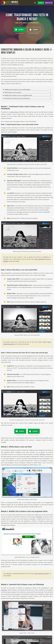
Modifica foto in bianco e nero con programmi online (18, 95)
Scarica (40, 3)
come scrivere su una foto (41, 574)
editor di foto (14, 112)
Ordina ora (48, 3)
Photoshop (4, 590)
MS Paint (43, 454)
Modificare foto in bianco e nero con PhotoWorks (18, 90)
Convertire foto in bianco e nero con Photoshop (17, 98)
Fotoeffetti (39, 517)
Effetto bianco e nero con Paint (13, 92)
